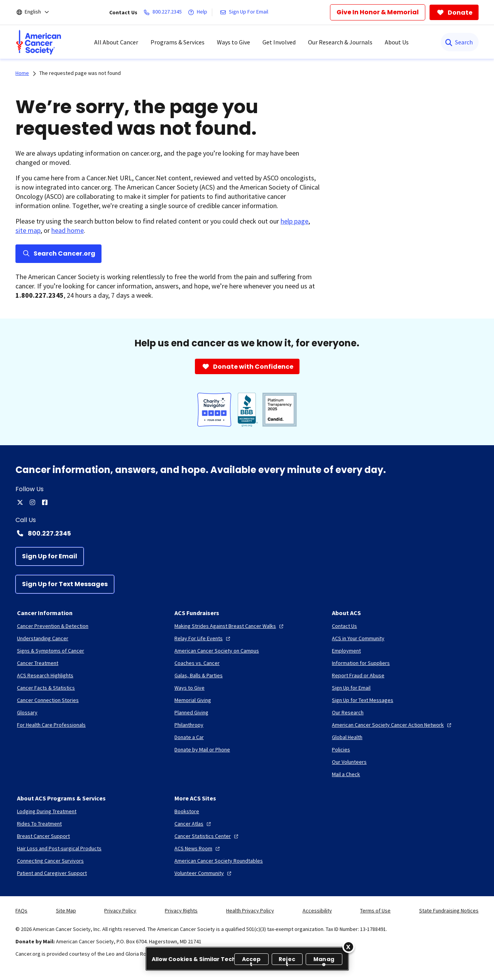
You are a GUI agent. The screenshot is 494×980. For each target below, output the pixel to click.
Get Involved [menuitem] (279, 42)
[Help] (199, 12)
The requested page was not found (80, 73)
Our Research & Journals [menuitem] (340, 42)
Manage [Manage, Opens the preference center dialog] (324, 960)
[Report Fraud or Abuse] (358, 675)
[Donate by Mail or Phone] (202, 749)
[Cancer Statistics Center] (207, 836)
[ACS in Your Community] (358, 638)
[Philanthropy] (189, 725)
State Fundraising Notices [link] (449, 910)
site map (28, 230)
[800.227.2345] (164, 12)
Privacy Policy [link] (120, 910)
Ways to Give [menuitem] (233, 42)
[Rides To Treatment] (39, 824)
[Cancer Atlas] (194, 824)
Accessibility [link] (317, 910)
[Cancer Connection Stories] (48, 700)
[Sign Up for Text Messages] (65, 584)
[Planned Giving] (191, 712)
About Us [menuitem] (397, 42)
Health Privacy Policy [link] (250, 910)
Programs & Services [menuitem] (178, 42)
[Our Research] (348, 712)
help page (294, 221)
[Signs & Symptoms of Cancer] (51, 651)
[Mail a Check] (346, 774)
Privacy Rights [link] (181, 910)
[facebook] (45, 502)
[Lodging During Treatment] (47, 811)
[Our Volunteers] (349, 762)
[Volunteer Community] (204, 873)
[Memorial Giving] (193, 700)
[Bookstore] (187, 811)
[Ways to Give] (189, 688)
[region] (247, 959)
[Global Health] (347, 737)
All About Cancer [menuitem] (116, 42)
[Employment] (346, 651)
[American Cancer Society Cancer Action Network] (392, 725)
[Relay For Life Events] (203, 638)
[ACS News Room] (198, 848)
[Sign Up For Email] (246, 12)
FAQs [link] (21, 910)
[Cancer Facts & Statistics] (46, 688)
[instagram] (32, 502)
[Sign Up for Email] (50, 556)
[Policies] (341, 749)
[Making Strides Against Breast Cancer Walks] (230, 626)
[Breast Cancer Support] (43, 836)
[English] (38, 12)
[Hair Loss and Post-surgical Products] (59, 848)
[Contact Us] (344, 626)
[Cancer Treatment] (38, 663)
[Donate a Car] (189, 737)
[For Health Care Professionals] (51, 725)
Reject (287, 960)
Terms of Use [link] (375, 910)
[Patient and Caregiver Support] (52, 873)
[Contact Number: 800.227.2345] (247, 533)
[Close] (349, 947)
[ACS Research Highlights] (45, 675)
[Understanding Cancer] (43, 638)
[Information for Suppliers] (361, 663)
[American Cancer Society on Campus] (217, 651)
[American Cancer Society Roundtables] (219, 861)
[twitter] (20, 502)
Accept (251, 960)
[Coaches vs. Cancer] (197, 663)
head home (68, 230)
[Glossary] (27, 712)
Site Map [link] (66, 910)
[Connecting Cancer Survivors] (50, 861)
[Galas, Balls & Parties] (199, 675)
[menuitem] (39, 42)
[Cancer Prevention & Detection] (53, 626)
